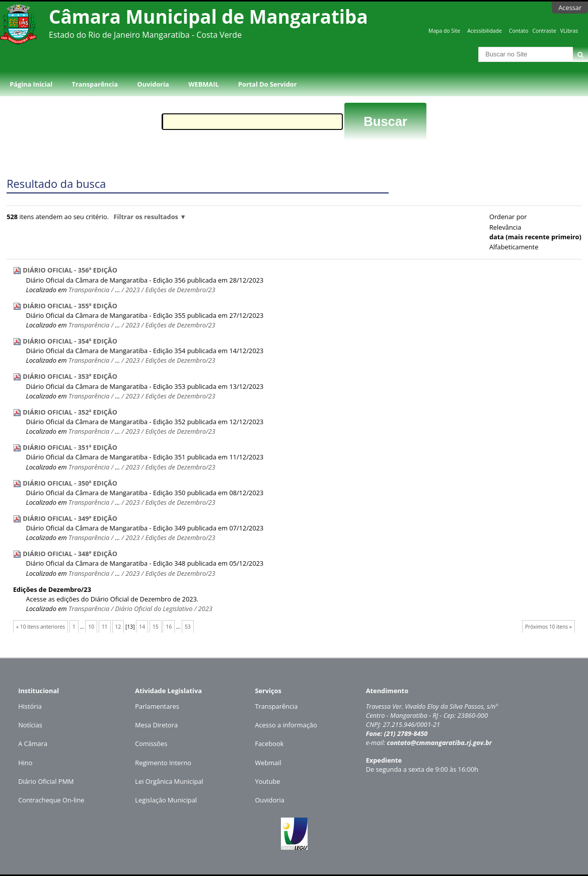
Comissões (151, 744)
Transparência (95, 84)
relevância (505, 227)
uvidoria (272, 800)
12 (118, 627)
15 (156, 627)
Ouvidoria (153, 84)
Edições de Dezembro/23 (180, 290)
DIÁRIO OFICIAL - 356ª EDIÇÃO (70, 270)
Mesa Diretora (156, 725)
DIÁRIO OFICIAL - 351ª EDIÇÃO (70, 447)
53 (188, 627)
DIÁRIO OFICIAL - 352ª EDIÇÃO (70, 412)
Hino (25, 763)
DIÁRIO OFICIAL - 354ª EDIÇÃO (70, 341)
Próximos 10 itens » (548, 627)
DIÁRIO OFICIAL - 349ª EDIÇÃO (70, 518)
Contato (519, 31)
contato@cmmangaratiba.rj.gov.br (439, 743)
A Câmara (33, 744)
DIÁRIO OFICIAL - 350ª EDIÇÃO (70, 483)
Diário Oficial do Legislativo (154, 609)
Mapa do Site (444, 31)
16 (169, 627)
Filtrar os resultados (146, 217)
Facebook (269, 744)
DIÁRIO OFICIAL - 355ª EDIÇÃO (70, 306)
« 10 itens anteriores (41, 627)
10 (91, 627)
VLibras (569, 31)
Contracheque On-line (51, 800)
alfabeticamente (514, 247)
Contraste (544, 31)
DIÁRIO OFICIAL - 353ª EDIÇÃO (70, 376)
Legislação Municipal (166, 800)
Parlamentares (157, 706)
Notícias (30, 725)
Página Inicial (31, 84)
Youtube (267, 781)
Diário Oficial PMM (46, 781)
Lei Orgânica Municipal (169, 781)
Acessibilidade (484, 31)
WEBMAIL (204, 84)
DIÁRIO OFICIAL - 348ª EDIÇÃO (70, 554)
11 (105, 627)
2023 (132, 290)
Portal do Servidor (267, 84)
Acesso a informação (286, 725)
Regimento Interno (163, 763)
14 (142, 627)
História (30, 706)
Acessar (570, 8)
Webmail (268, 763)
